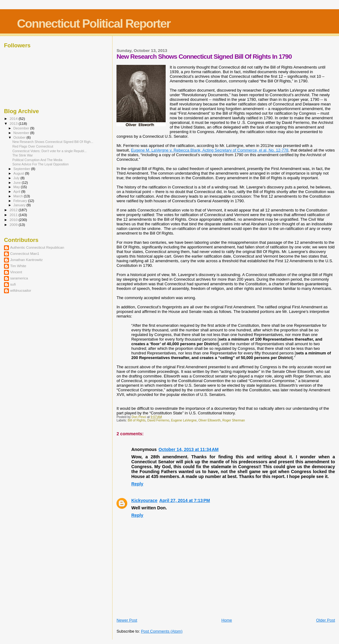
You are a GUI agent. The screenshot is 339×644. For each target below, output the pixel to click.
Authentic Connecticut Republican (37, 247)
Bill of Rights (137, 420)
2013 (14, 123)
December (22, 128)
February (21, 201)
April (17, 192)
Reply (137, 484)
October (20, 137)
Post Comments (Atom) (162, 631)
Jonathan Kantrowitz (26, 260)
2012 (14, 210)
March (19, 196)
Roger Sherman (233, 420)
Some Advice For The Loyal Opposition (40, 164)
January (20, 205)
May (17, 187)
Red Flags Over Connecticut (33, 146)
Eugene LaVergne (184, 420)
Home (227, 620)
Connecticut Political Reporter (94, 24)
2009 (14, 225)
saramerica (19, 278)
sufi (13, 284)
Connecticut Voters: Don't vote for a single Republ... (49, 151)
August (19, 173)
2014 (14, 119)
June (18, 183)
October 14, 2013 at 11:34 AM (189, 449)
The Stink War (23, 155)
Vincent (16, 272)
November (22, 133)
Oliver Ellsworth (210, 420)
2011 (14, 215)
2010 (14, 220)
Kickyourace (144, 500)
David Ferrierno (158, 420)
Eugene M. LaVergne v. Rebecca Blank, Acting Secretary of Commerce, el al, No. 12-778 (210, 150)
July (17, 178)
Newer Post (127, 620)
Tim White (18, 266)
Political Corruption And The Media (37, 160)
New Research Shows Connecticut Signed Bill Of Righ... (53, 142)
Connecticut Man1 (25, 253)
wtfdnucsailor (21, 290)
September (22, 169)
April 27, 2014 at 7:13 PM (185, 500)
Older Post (326, 620)
